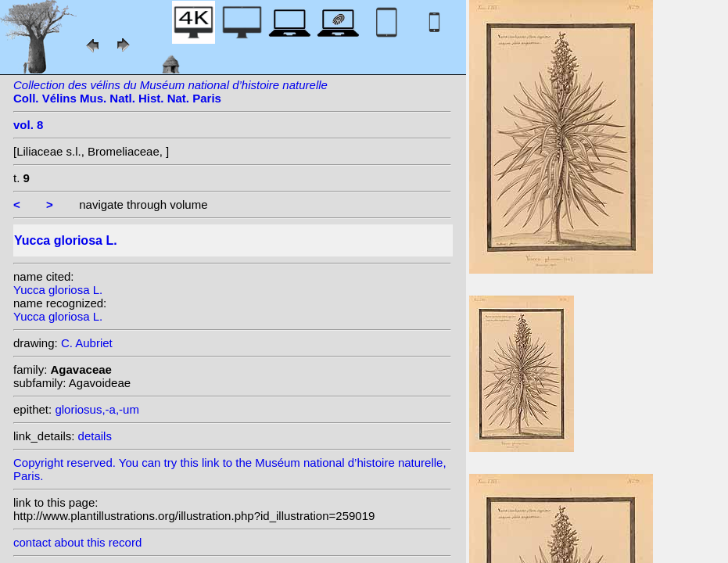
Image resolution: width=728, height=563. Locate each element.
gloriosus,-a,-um (97, 409)
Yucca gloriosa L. (58, 290)
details (95, 436)
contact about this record (77, 542)
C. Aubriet (87, 343)
